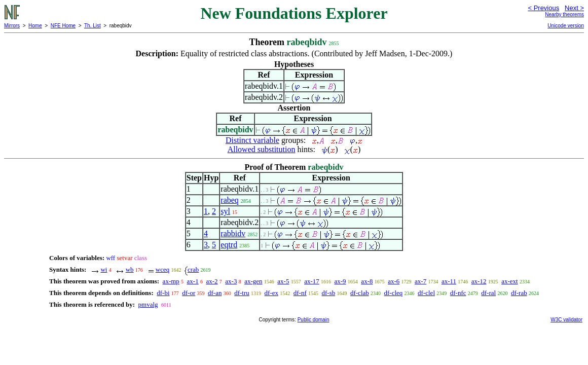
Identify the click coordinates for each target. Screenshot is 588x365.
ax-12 (479, 281)
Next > (574, 8)
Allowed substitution (262, 149)
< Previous (543, 8)
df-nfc (458, 293)
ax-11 (449, 281)
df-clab (360, 293)
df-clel (426, 293)
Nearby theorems (564, 14)
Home (35, 26)
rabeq (230, 200)
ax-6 (394, 281)
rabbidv (233, 233)
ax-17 (312, 281)
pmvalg (148, 304)
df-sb (328, 293)
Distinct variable (252, 140)
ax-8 (367, 281)
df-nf (300, 293)
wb (130, 269)
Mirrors (12, 26)
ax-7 (420, 281)
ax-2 (212, 281)
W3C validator (566, 320)
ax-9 (340, 281)
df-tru (242, 293)
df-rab (519, 293)
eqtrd (229, 245)
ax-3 (231, 281)
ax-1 (193, 281)
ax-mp (171, 281)
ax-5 (283, 281)
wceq (162, 269)
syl (225, 211)
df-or (189, 293)
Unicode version (566, 26)
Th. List (93, 26)
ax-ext (509, 281)
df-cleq (394, 293)
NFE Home (63, 26)
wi (104, 269)
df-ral (488, 293)
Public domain (314, 320)
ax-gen (253, 281)
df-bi (163, 293)
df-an (215, 293)
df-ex (271, 293)
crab (193, 269)
